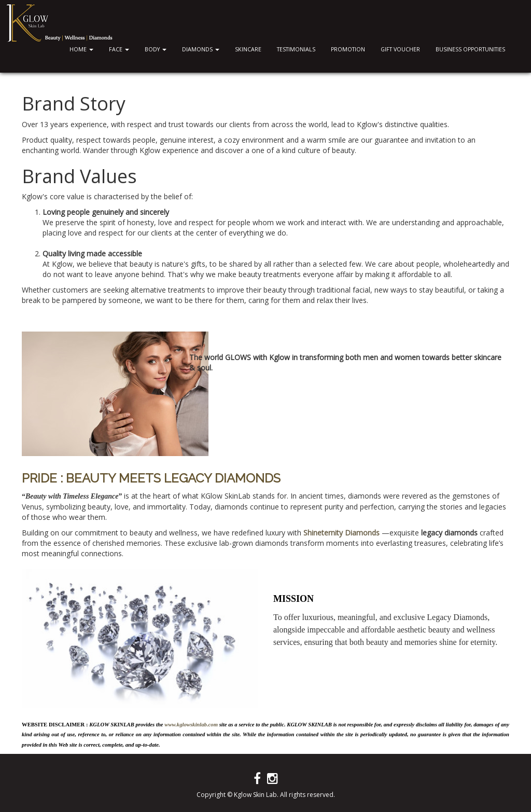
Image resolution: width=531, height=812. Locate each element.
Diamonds (201, 49)
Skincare (248, 49)
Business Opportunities (470, 49)
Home (81, 49)
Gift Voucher (400, 49)
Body (156, 49)
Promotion (348, 49)
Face (119, 49)
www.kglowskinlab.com (191, 725)
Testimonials (296, 49)
